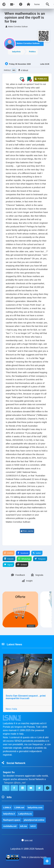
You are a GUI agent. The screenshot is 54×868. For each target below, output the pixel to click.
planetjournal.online (34, 820)
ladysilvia (16, 52)
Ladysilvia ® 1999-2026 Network (27, 849)
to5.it (33, 826)
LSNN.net (19, 807)
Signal (8, 565)
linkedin (9, 559)
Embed (22, 565)
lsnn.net (27, 840)
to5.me (23, 826)
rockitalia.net (10, 826)
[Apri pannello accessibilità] (21, 4)
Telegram (40, 559)
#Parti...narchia (27, 531)
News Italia (11, 709)
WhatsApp (24, 559)
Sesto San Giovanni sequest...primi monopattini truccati (26, 697)
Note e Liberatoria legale (34, 857)
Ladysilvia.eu (25, 814)
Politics (32, 52)
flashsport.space (12, 820)
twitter (37, 553)
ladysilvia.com (35, 807)
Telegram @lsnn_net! (15, 783)
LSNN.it (7, 807)
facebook (23, 553)
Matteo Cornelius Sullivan (28, 43)
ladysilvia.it (9, 814)
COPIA (9, 553)
